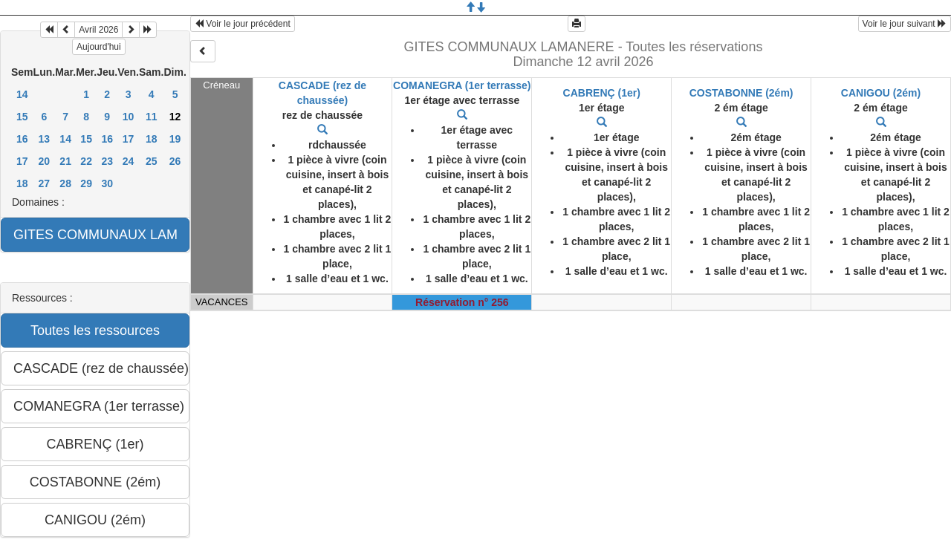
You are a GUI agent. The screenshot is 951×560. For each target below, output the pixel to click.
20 (45, 161)
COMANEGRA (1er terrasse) (462, 85)
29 (86, 183)
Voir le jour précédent (243, 24)
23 (107, 161)
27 (45, 183)
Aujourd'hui (99, 47)
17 (129, 139)
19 (175, 139)
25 (152, 161)
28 (65, 183)
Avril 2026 (98, 30)
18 (152, 139)
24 (129, 161)
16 (22, 139)
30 (107, 183)
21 (65, 161)
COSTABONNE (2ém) (741, 93)
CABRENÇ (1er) (602, 93)
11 (152, 117)
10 (129, 117)
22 (86, 161)
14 (22, 94)
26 (175, 161)
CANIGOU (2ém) (881, 93)
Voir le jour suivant (905, 24)
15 (22, 117)
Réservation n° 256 (462, 302)
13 (45, 139)
